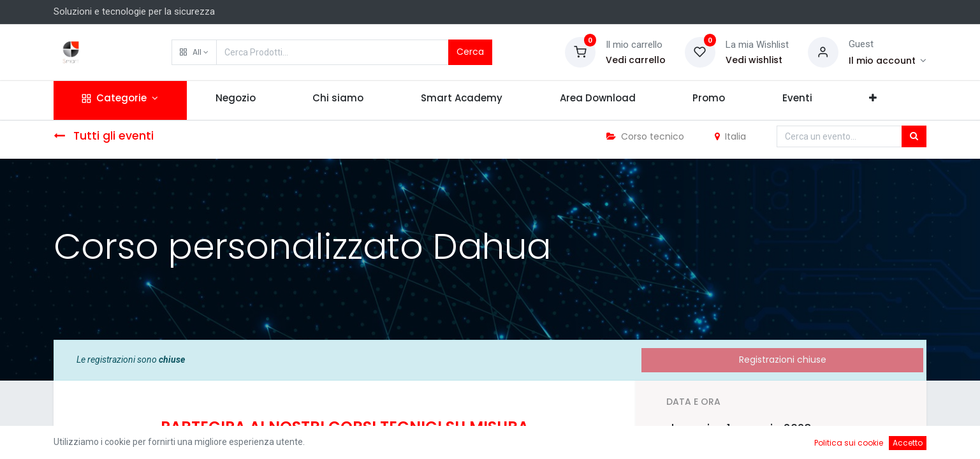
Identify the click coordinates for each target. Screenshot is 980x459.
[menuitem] (236, 100)
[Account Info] (888, 61)
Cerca (470, 52)
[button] (194, 52)
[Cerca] (914, 136)
